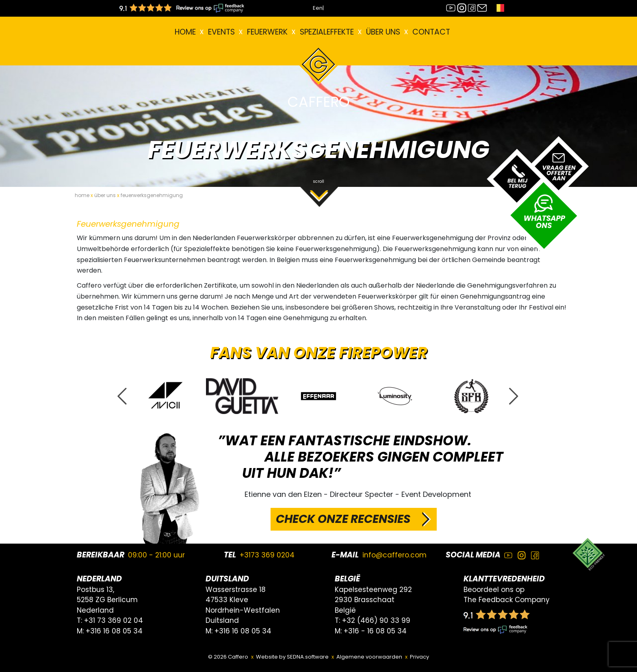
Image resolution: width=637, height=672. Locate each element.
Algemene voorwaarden (369, 657)
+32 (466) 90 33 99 (376, 620)
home (82, 195)
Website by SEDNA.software (292, 657)
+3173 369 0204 (267, 555)
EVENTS (221, 32)
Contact (431, 32)
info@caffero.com (394, 555)
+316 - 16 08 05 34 (375, 631)
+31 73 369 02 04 (114, 620)
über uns (105, 195)
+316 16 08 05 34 (114, 631)
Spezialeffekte (327, 32)
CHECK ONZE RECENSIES (343, 519)
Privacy (419, 657)
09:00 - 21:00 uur (156, 555)
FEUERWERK (267, 32)
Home (185, 32)
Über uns (383, 32)
